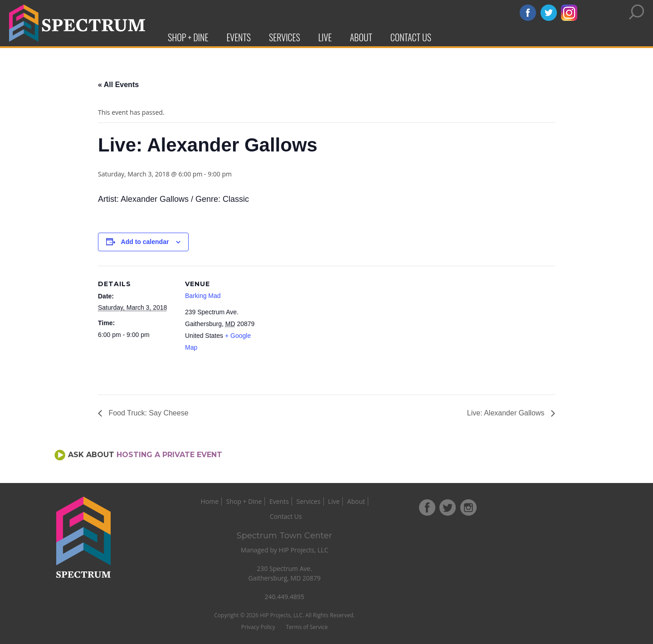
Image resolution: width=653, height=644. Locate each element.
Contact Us (411, 37)
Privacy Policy (300, 612)
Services (285, 37)
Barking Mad (203, 296)
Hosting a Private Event (169, 455)
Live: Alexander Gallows (507, 413)
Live (325, 37)
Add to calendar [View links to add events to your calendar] (145, 242)
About (361, 37)
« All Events (118, 85)
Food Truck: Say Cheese (148, 413)
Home (234, 501)
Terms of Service (349, 612)
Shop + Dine (188, 37)
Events (239, 37)
